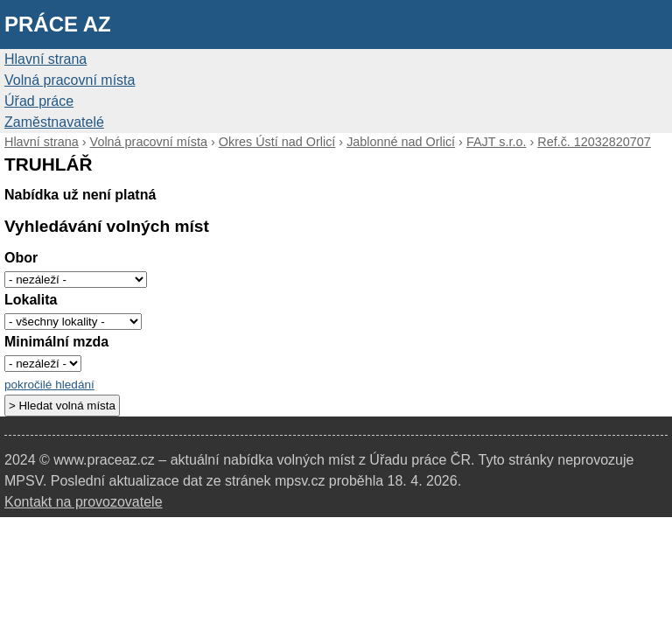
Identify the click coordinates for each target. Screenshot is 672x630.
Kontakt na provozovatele (84, 502)
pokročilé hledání (49, 385)
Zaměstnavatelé (54, 122)
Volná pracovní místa (70, 80)
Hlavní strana (45, 59)
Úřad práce (39, 101)
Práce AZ (58, 24)
